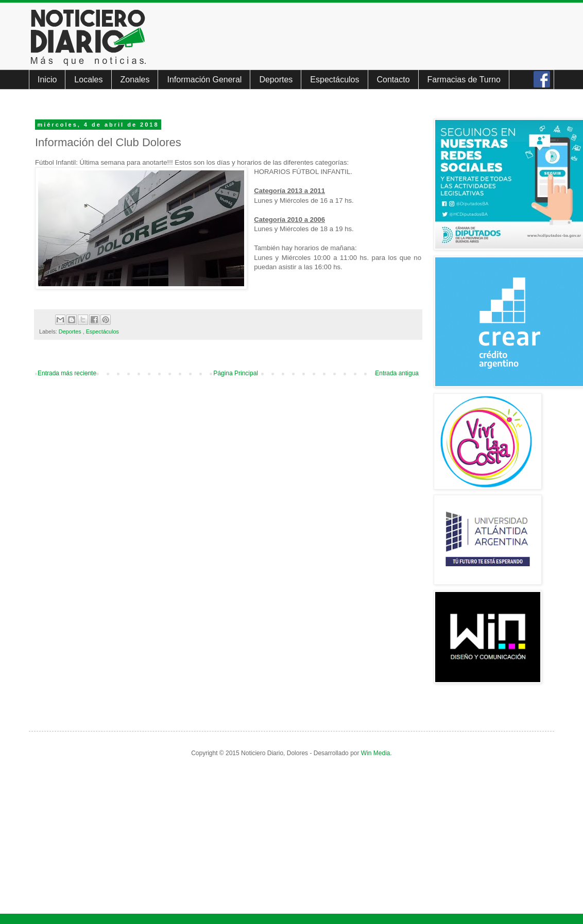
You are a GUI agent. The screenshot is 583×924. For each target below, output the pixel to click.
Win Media (376, 753)
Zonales (135, 80)
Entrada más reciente (67, 373)
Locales (88, 80)
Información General (204, 80)
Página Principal (236, 373)
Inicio (47, 80)
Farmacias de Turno (464, 80)
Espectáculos (335, 80)
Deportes (276, 80)
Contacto (393, 80)
